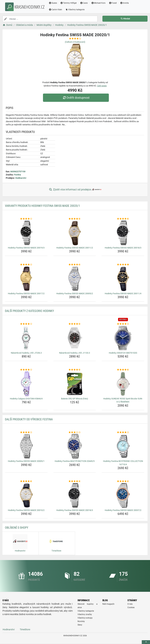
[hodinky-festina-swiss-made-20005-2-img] (75, 279)
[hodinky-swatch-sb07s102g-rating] (123, 324)
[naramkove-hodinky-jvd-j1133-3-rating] (75, 324)
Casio (84, 3)
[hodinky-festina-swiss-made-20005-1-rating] (26, 432)
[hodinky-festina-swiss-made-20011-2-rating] (75, 219)
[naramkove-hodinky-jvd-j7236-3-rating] (26, 324)
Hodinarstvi (21, 178)
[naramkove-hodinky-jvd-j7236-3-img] (26, 338)
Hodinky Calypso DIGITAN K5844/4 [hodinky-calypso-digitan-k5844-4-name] (26, 399)
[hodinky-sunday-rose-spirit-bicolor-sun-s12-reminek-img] (123, 384)
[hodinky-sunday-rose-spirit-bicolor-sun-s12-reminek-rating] (123, 370)
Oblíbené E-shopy (17, 528)
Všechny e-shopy (85, 618)
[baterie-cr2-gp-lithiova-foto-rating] (75, 370)
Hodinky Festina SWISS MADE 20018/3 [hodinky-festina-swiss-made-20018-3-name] (123, 248)
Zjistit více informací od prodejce (75, 190)
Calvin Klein (55, 10)
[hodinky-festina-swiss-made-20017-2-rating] (26, 265)
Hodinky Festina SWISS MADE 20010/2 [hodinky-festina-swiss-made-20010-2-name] (26, 510)
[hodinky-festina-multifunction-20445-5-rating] (75, 432)
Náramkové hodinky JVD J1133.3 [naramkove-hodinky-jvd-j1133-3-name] (75, 353)
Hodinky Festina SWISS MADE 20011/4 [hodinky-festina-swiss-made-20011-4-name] (123, 293)
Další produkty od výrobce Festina (29, 419)
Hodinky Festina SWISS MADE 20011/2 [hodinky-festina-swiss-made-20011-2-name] (75, 248)
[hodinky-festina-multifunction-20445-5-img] (75, 446)
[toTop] (146, 642)
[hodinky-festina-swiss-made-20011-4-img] (123, 279)
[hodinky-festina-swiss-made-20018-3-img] (123, 233)
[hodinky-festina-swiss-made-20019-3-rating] (26, 219)
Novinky (81, 621)
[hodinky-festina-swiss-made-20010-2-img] (26, 495)
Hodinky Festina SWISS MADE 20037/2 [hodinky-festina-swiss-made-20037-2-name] (123, 510)
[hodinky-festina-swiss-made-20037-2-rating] (123, 481)
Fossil (113, 3)
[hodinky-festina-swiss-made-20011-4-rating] (123, 265)
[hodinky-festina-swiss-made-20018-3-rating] (123, 219)
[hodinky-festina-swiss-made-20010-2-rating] (26, 481)
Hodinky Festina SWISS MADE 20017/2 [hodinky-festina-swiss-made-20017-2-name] (26, 293)
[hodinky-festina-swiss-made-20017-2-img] (26, 279)
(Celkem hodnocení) (75, 42)
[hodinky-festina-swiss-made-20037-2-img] (123, 495)
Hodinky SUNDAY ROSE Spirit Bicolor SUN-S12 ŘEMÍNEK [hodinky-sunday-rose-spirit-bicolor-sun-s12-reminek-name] (123, 400)
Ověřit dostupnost (76, 98)
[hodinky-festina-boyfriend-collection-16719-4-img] (123, 446)
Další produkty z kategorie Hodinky (29, 311)
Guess (53, 3)
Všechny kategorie (75, 10)
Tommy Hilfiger (68, 3)
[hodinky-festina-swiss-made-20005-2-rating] (75, 265)
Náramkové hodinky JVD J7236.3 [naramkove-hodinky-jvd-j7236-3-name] (26, 353)
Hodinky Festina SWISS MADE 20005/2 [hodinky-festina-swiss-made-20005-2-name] (75, 293)
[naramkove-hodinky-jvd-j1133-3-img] (75, 338)
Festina (17, 175)
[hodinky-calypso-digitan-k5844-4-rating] (26, 370)
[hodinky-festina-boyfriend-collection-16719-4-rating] (123, 432)
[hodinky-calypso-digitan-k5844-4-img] (26, 384)
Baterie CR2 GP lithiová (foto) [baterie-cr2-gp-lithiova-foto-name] (75, 399)
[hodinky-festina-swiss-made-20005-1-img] (26, 446)
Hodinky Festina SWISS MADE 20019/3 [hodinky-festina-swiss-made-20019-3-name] (26, 248)
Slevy (80, 625)
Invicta (124, 3)
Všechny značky (85, 614)
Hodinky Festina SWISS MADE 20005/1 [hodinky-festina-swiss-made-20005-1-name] (26, 461)
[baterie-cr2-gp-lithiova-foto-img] (75, 384)
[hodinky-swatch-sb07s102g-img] (123, 338)
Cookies (131, 607)
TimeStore (25, 629)
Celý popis (102, 86)
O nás (130, 604)
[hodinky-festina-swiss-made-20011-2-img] (75, 233)
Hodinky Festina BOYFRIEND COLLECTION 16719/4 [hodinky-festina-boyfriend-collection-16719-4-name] (123, 463)
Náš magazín (108, 604)
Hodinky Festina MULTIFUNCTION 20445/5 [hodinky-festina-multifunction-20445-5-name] (75, 461)
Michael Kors (98, 3)
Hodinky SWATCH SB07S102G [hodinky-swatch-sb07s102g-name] (123, 353)
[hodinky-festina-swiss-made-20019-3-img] (26, 233)
